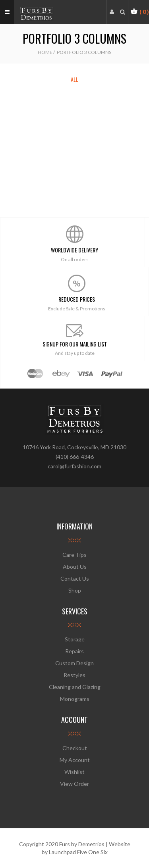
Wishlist (74, 772)
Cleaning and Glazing (75, 687)
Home (45, 52)
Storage (75, 639)
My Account (75, 760)
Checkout (75, 748)
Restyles (74, 675)
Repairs (74, 651)
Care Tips (74, 555)
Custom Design (74, 663)
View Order (74, 784)
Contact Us (75, 578)
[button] (140, 12)
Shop (75, 590)
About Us (75, 567)
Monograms (75, 699)
